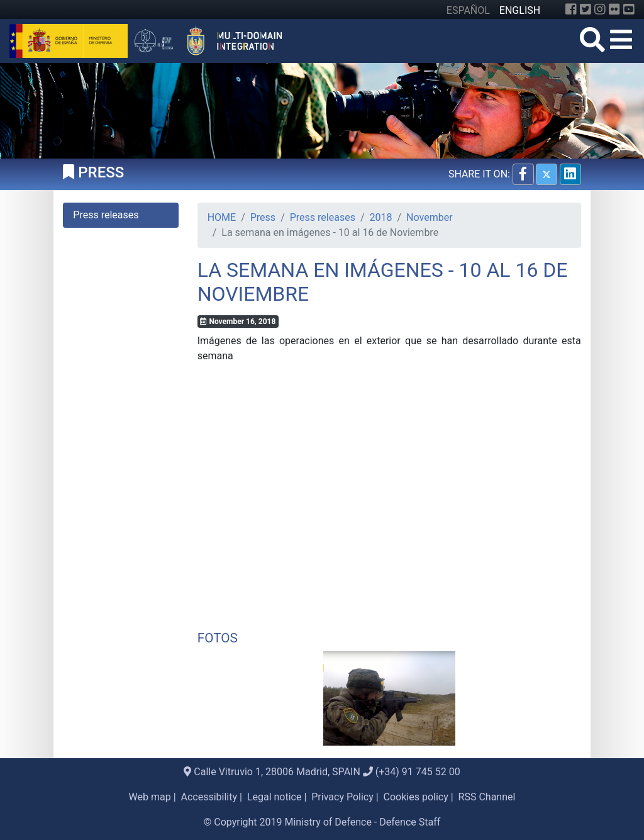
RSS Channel (487, 797)
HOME (222, 217)
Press (263, 217)
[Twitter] (586, 9)
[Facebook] (571, 9)
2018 (381, 217)
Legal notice (275, 797)
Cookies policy (416, 797)
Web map (150, 797)
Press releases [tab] (106, 215)
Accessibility (209, 797)
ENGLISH (520, 10)
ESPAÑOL (468, 10)
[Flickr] (614, 9)
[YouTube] (629, 9)
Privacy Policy (342, 797)
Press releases (323, 217)
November (429, 217)
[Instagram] (600, 9)
